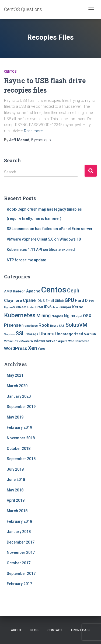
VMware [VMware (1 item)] (24, 341)
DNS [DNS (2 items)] (41, 301)
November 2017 (21, 552)
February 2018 (19, 521)
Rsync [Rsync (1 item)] (54, 326)
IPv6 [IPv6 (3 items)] (48, 307)
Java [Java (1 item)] (55, 307)
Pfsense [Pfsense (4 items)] (12, 325)
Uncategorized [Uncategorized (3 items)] (69, 334)
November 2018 (21, 438)
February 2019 (19, 427)
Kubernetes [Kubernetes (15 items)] (20, 315)
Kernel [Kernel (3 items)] (78, 307)
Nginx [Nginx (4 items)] (69, 316)
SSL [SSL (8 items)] (20, 334)
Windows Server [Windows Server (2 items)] (44, 341)
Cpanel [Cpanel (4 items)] (30, 300)
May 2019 (15, 417)
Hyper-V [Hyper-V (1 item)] (10, 307)
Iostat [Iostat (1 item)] (31, 307)
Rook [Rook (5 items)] (44, 325)
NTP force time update (26, 260)
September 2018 (21, 459)
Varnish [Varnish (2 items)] (90, 334)
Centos (10, 72)
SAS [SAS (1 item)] (62, 326)
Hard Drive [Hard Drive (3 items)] (85, 301)
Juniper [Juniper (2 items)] (65, 307)
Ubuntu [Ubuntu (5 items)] (47, 334)
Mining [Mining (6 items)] (43, 316)
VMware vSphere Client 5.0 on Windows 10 (44, 239)
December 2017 (21, 542)
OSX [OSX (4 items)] (87, 316)
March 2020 (17, 386)
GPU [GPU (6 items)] (69, 300)
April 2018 (16, 500)
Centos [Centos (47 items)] (54, 290)
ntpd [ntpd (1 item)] (79, 316)
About (16, 630)
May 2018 (15, 490)
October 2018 (19, 449)
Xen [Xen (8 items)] (32, 348)
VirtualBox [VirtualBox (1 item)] (11, 341)
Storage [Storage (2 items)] (32, 334)
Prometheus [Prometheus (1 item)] (30, 326)
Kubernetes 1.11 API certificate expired (41, 249)
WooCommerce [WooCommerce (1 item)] (79, 341)
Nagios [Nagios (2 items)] (57, 316)
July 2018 (15, 469)
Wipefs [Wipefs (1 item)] (62, 341)
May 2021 (15, 375)
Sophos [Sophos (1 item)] (9, 334)
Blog (34, 630)
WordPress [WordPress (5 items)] (16, 348)
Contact (55, 630)
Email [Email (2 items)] (50, 301)
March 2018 (17, 511)
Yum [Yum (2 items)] (41, 349)
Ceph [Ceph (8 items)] (73, 291)
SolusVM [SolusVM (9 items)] (76, 325)
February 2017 (19, 584)
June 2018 (16, 480)
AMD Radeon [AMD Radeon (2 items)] (15, 291)
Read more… (34, 131)
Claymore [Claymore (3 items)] (13, 301)
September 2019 (21, 407)
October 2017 (19, 563)
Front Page (81, 630)
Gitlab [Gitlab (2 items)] (59, 301)
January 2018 (19, 532)
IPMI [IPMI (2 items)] (39, 307)
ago (41, 140)
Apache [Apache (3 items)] (33, 291)
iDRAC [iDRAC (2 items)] (21, 307)
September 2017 (21, 574)
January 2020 (19, 396)
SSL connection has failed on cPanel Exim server (50, 229)
